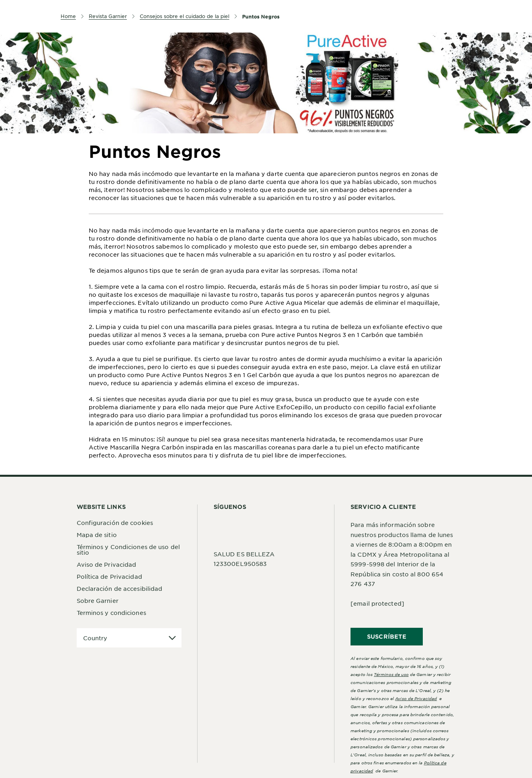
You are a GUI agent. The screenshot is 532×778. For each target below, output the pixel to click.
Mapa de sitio (97, 535)
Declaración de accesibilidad (120, 588)
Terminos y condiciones (111, 613)
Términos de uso (391, 674)
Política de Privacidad (109, 576)
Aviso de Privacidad (107, 564)
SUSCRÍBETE (387, 636)
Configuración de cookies (115, 523)
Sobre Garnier (98, 600)
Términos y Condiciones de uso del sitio (128, 549)
